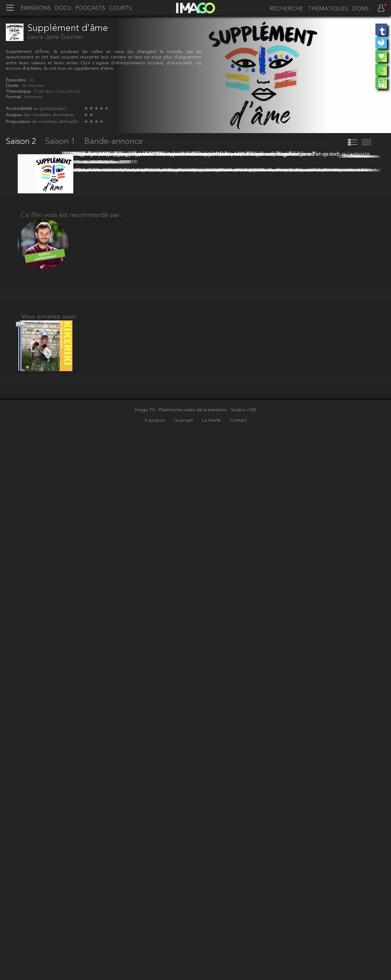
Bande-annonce (113, 142)
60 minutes (33, 86)
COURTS (120, 8)
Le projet (184, 954)
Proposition (19, 122)
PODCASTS (90, 8)
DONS (360, 9)
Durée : (14, 86)
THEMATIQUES (328, 9)
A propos (155, 954)
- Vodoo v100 (242, 944)
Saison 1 (61, 142)
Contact (238, 954)
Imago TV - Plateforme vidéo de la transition (181, 944)
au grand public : (51, 109)
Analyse (15, 115)
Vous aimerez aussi (49, 844)
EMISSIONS (36, 8)
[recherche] (285, 9)
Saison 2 (22, 142)
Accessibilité (20, 109)
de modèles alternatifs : (56, 122)
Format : (15, 97)
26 (31, 80)
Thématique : (20, 91)
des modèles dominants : (50, 115)
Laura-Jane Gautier (55, 37)
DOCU (63, 8)
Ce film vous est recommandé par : (72, 739)
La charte (212, 954)
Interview (33, 97)
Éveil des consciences (57, 91)
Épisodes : (17, 80)
